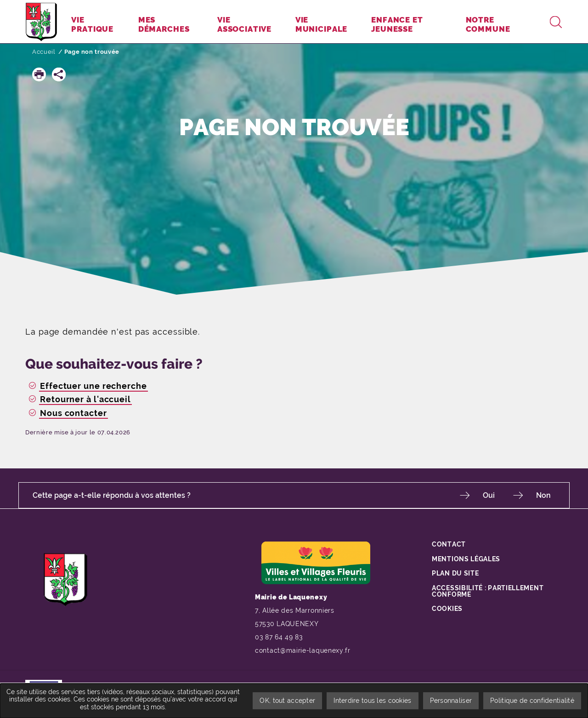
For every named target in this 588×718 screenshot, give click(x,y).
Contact (449, 544)
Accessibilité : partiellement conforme (488, 591)
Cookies (447, 608)
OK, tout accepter (287, 701)
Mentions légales (466, 558)
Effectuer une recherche (93, 386)
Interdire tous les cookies (372, 701)
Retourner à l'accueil (85, 399)
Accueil (44, 52)
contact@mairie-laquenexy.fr (303, 650)
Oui (489, 495)
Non (543, 495)
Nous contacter (73, 413)
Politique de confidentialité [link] (532, 701)
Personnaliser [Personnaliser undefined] (451, 701)
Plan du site (455, 573)
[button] (39, 74)
